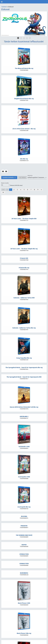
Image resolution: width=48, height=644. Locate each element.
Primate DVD (24, 258)
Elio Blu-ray (24, 159)
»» (3, 192)
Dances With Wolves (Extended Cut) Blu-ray (24, 407)
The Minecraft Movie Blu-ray (24, 68)
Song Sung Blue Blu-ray (24, 358)
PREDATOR (24, 526)
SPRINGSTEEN (24, 554)
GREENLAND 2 (24, 416)
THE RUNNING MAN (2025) (24, 535)
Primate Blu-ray (24, 268)
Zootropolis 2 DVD (24, 477)
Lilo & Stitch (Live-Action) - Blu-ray (24, 129)
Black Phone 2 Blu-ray (24, 633)
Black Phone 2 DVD (24, 603)
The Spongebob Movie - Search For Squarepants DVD (24, 377)
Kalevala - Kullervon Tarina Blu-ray (24, 328)
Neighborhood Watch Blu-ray (24, 99)
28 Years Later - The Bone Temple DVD (24, 219)
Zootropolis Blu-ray (24, 507)
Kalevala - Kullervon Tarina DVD (24, 298)
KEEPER (24, 545)
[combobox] (37, 178)
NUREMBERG (24, 573)
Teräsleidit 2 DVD (24, 447)
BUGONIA (24, 516)
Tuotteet (4, 7)
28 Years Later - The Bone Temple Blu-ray (24, 249)
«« (3, 190)
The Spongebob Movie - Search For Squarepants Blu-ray (24, 368)
